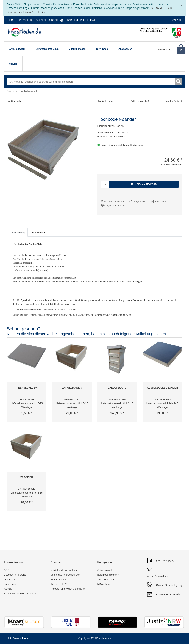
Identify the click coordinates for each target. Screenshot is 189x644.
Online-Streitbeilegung (169, 585)
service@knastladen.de (160, 576)
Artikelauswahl (17, 49)
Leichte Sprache (18, 20)
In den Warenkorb (144, 184)
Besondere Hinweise (15, 575)
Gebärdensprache (47, 20)
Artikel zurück (106, 101)
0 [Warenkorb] (181, 50)
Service (13, 64)
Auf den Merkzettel (114, 201)
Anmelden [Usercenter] (164, 49)
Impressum (10, 584)
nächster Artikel (172, 101)
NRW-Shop (102, 49)
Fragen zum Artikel (115, 205)
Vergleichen (140, 201)
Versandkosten (21, 638)
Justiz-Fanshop (77, 49)
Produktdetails (38, 233)
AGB (7, 570)
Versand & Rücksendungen (65, 575)
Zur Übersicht (14, 101)
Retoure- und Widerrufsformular (68, 589)
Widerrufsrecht (59, 579)
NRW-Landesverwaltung (64, 570)
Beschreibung (17, 233)
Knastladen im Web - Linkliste (20, 593)
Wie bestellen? (59, 584)
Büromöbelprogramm (47, 49)
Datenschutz (11, 579)
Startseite (12, 91)
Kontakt (176, 20)
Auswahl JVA (125, 49)
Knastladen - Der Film (169, 594)
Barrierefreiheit (78, 20)
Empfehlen (161, 201)
